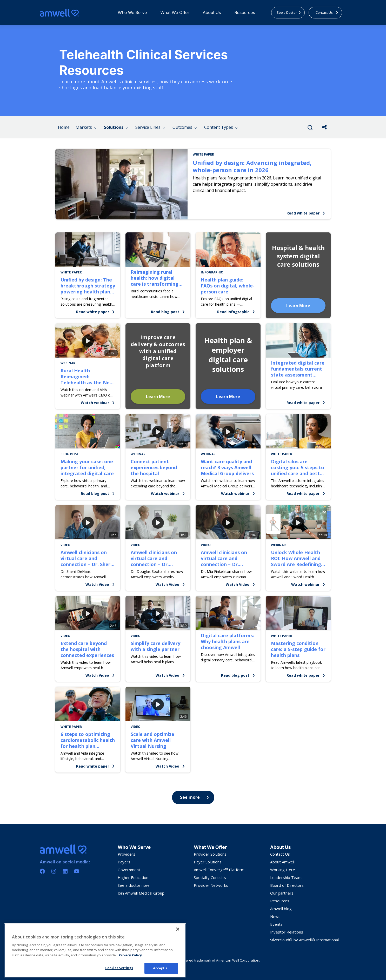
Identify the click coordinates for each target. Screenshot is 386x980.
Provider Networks (211, 885)
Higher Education (133, 877)
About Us (212, 12)
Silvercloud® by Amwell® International (304, 940)
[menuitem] (132, 13)
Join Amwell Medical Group (141, 893)
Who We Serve (132, 12)
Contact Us (280, 854)
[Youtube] (77, 871)
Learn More (298, 306)
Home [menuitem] (64, 127)
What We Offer (175, 12)
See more (194, 797)
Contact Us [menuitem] (327, 12)
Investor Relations (287, 932)
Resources (245, 12)
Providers (127, 854)
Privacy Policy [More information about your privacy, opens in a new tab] (130, 955)
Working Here (283, 870)
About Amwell (282, 862)
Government (129, 870)
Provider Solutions (210, 854)
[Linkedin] (65, 871)
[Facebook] (42, 871)
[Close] (178, 929)
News (275, 916)
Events (276, 924)
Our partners (282, 893)
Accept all (161, 968)
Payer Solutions (208, 862)
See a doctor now (133, 885)
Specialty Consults (210, 877)
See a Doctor (289, 12)
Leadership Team (286, 877)
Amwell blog (281, 909)
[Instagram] (54, 871)
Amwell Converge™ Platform (219, 870)
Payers (124, 862)
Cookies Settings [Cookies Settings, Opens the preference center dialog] (119, 968)
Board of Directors (287, 885)
